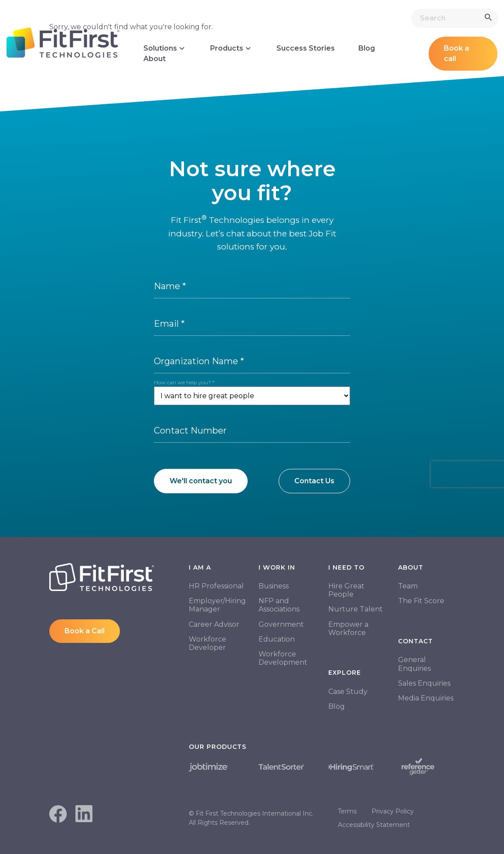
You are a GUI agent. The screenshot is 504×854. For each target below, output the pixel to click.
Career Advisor (214, 624)
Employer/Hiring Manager (217, 605)
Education (277, 639)
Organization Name (199, 361)
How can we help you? (184, 382)
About (155, 59)
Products (232, 48)
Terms (347, 811)
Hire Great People (346, 590)
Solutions (165, 48)
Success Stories (306, 48)
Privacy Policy (393, 811)
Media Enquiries (426, 698)
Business (274, 586)
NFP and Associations (279, 605)
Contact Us (314, 481)
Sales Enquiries (424, 683)
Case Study (348, 692)
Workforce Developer (208, 643)
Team (408, 586)
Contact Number (190, 430)
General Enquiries (414, 664)
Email (169, 324)
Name (170, 286)
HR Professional (216, 586)
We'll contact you (201, 481)
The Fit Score (421, 601)
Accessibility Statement (374, 825)
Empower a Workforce (348, 629)
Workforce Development (283, 658)
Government (281, 624)
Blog (367, 48)
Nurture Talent (356, 609)
